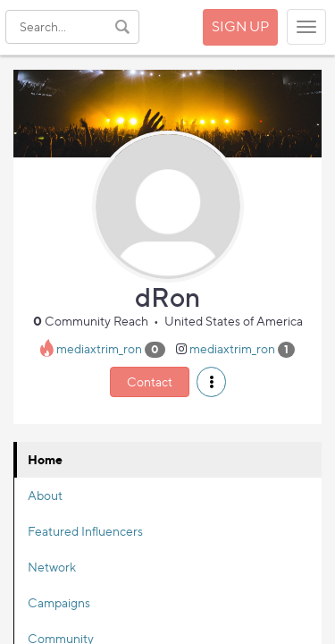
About (45, 495)
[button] (211, 382)
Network (52, 567)
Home (45, 459)
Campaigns (59, 602)
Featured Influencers (85, 531)
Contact (150, 381)
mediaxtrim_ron (99, 348)
